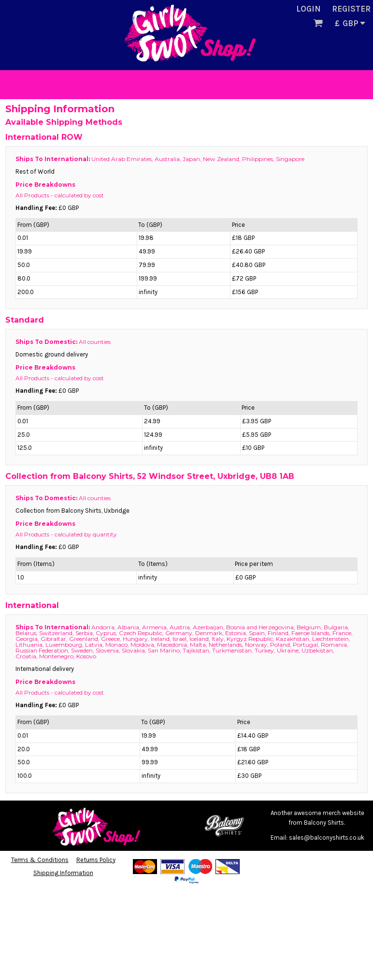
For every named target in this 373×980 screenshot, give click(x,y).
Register (351, 9)
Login (308, 9)
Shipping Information (63, 873)
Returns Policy (96, 860)
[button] (318, 23)
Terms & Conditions (40, 860)
